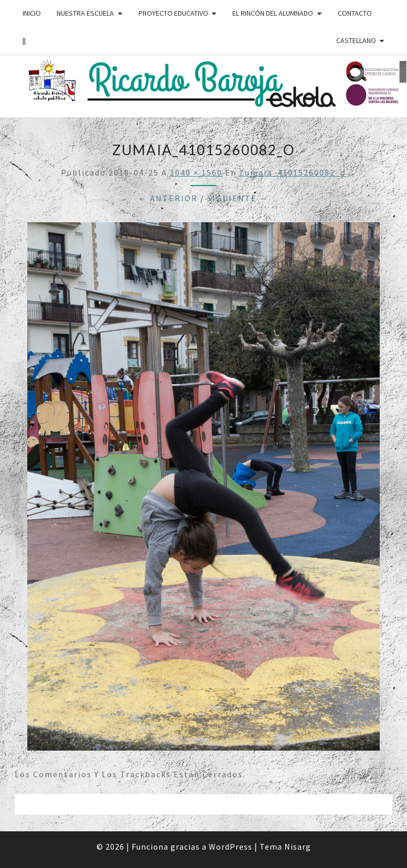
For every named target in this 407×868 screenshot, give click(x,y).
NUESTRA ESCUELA (85, 13)
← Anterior (168, 198)
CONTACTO (355, 13)
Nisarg (298, 847)
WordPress (231, 847)
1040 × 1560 (196, 172)
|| (24, 40)
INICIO (32, 13)
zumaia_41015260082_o (293, 172)
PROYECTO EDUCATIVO (173, 13)
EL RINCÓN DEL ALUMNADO (273, 13)
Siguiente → (238, 198)
